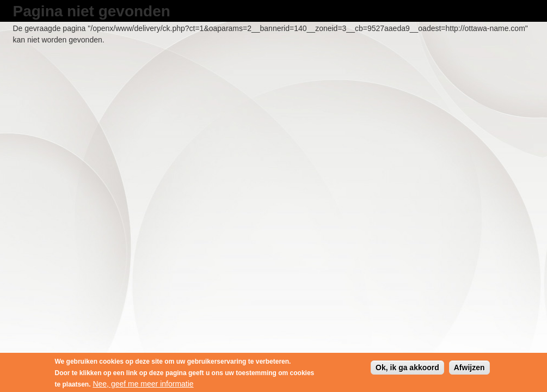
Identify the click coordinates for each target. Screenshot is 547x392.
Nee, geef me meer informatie (143, 385)
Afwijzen (469, 369)
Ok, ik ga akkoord (407, 369)
